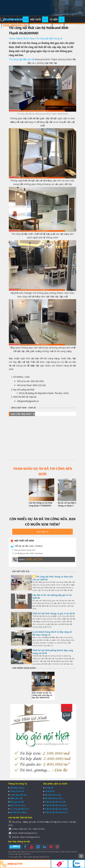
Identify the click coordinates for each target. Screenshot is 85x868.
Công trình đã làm (15, 25)
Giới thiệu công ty (17, 788)
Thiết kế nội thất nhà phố (55, 802)
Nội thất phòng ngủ (53, 795)
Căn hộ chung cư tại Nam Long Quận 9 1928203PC (41, 504)
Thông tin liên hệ (17, 791)
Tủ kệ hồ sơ (49, 791)
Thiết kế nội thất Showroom (56, 812)
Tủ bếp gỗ (56, 19)
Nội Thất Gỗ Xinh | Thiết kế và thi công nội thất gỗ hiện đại (14, 19)
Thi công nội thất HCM (19, 809)
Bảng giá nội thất (17, 802)
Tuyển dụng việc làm (18, 795)
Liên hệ (58, 25)
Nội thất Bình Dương (18, 812)
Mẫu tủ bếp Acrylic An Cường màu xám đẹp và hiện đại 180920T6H (42, 695)
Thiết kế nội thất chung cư (55, 805)
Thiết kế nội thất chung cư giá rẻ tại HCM (54, 613)
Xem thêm (41, 532)
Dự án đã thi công (17, 805)
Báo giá (70, 25)
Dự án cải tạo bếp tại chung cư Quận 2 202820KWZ (68, 506)
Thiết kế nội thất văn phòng (56, 809)
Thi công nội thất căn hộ (22, 60)
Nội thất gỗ (38, 19)
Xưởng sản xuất (41, 25)
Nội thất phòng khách (54, 798)
